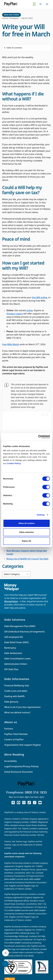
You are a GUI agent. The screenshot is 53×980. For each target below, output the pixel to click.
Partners (9, 729)
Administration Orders (16, 664)
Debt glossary (11, 702)
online (30, 310)
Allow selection (26, 532)
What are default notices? (17, 712)
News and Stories (11, 15)
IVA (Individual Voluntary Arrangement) (24, 632)
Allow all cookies (26, 523)
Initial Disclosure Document (18, 772)
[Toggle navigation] (47, 4)
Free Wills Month (11, 344)
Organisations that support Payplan (23, 745)
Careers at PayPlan (14, 739)
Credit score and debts (16, 691)
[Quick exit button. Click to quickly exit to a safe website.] (34, 4)
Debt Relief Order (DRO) (16, 642)
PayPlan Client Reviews (16, 734)
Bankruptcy (10, 648)
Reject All (27, 541)
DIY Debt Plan (11, 669)
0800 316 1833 (36, 792)
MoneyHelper (11, 601)
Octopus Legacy (15, 314)
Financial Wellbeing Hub (17, 686)
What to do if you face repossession (22, 707)
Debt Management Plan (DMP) (20, 626)
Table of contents (14, 48)
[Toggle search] (41, 4)
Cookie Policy (14, 463)
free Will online (40, 297)
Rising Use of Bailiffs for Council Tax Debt (27, 559)
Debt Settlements (13, 653)
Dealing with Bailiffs (14, 696)
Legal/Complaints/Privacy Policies (21, 766)
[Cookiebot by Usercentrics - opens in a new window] (38, 437)
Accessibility (11, 761)
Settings (41, 515)
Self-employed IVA (14, 637)
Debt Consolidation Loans (17, 659)
